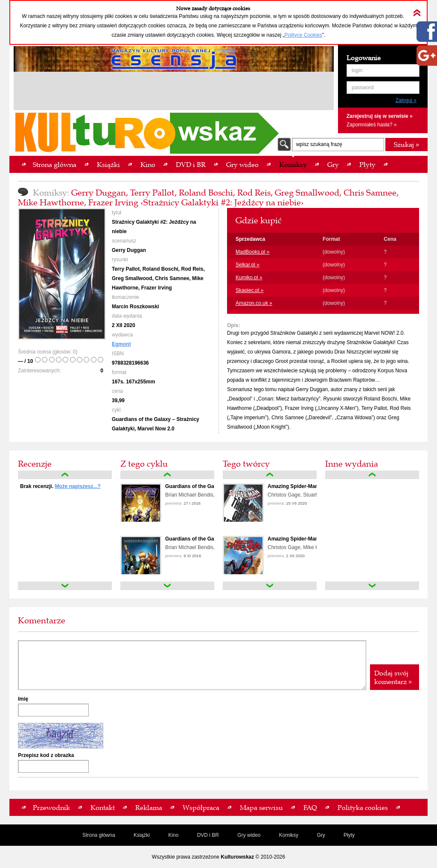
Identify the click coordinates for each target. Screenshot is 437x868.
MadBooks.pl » (252, 252)
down (65, 586)
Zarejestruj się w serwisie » (380, 116)
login (357, 70)
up (65, 475)
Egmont (121, 344)
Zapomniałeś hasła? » (371, 125)
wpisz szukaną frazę (319, 144)
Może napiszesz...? (77, 486)
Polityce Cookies (303, 35)
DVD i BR (208, 835)
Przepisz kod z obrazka (46, 755)
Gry (321, 835)
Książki (142, 835)
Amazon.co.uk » (254, 303)
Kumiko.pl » (249, 278)
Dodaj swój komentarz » (393, 677)
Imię (23, 699)
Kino (173, 835)
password (363, 88)
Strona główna (99, 835)
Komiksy (289, 835)
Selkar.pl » (248, 265)
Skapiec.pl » (249, 290)
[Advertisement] (174, 92)
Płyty (349, 835)
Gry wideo (249, 835)
